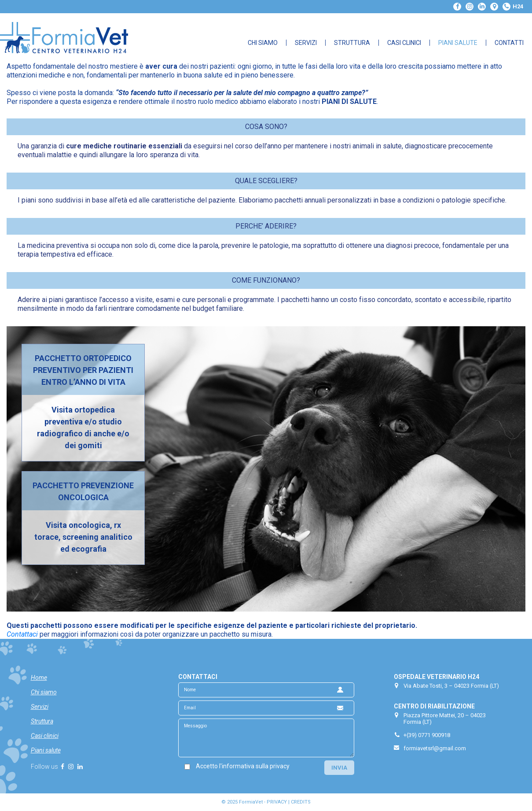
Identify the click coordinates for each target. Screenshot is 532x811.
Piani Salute (458, 43)
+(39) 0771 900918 (427, 735)
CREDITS (301, 802)
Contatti (509, 43)
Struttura (352, 43)
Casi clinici (45, 736)
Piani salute (46, 750)
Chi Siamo (263, 43)
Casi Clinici (404, 43)
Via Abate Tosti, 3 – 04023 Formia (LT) (451, 686)
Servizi (306, 43)
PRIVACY (277, 802)
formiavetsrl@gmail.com (435, 748)
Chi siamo (44, 692)
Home (39, 678)
